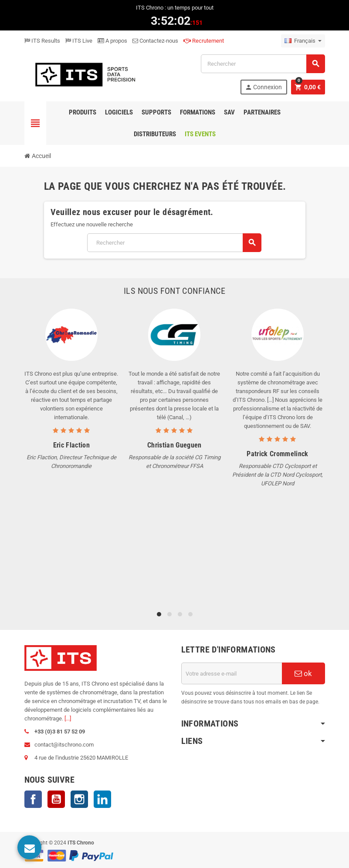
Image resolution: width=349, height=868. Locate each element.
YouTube (56, 799)
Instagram (79, 799)
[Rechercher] (263, 64)
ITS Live (79, 41)
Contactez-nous (155, 41)
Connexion (263, 87)
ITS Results (42, 41)
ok (303, 673)
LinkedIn (102, 799)
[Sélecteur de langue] (303, 41)
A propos (112, 41)
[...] (68, 718)
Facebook (33, 799)
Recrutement (204, 41)
